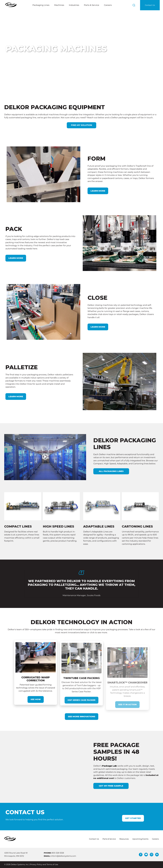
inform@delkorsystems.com (63, 856)
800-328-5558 (58, 853)
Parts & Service (92, 5)
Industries (74, 5)
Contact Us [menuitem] (94, 839)
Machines (59, 5)
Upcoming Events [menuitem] (140, 839)
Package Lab (98, 766)
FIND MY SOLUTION (81, 125)
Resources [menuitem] (124, 839)
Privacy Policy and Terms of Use (44, 864)
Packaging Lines (41, 5)
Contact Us (150, 5)
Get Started (133, 818)
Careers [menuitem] (155, 839)
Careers (108, 5)
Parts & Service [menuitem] (109, 839)
